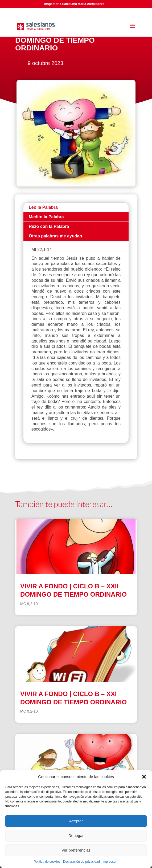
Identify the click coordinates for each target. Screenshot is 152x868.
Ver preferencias (76, 850)
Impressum (110, 862)
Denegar (76, 836)
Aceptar (76, 821)
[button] (144, 777)
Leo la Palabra (43, 207)
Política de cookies (47, 862)
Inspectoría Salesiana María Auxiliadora (74, 4)
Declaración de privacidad (81, 862)
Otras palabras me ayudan (55, 236)
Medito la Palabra (46, 217)
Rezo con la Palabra (49, 226)
